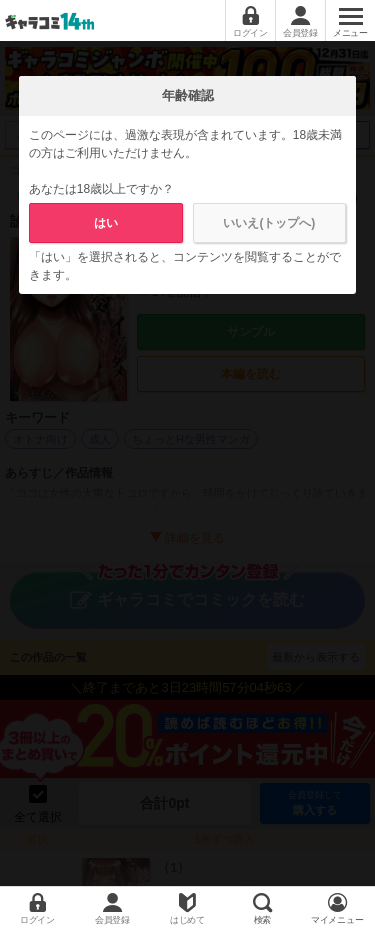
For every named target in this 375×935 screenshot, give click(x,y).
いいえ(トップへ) (269, 223)
